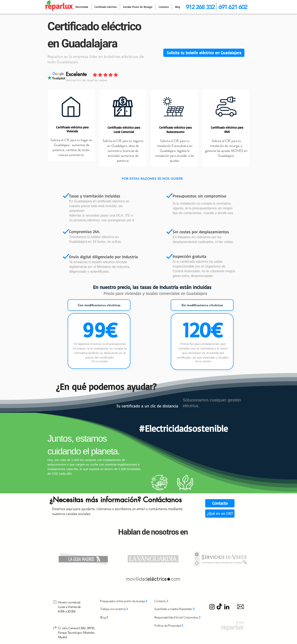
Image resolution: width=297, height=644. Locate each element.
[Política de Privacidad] (173, 626)
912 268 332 (200, 7)
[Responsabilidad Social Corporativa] (179, 617)
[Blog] (111, 617)
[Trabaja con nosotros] (120, 609)
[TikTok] (219, 607)
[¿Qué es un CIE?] (220, 514)
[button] (204, 53)
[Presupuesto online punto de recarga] (125, 601)
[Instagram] (212, 607)
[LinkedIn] (227, 607)
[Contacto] (220, 503)
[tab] (99, 305)
